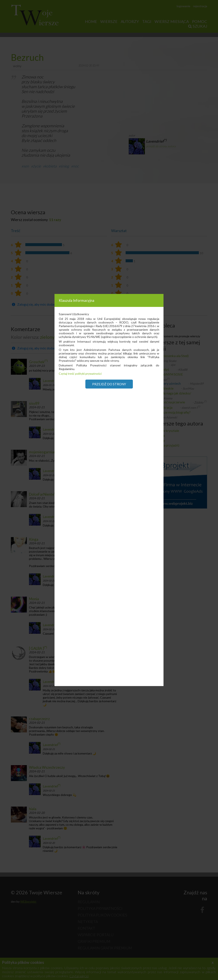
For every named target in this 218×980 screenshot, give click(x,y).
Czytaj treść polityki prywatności (80, 374)
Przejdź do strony (109, 384)
